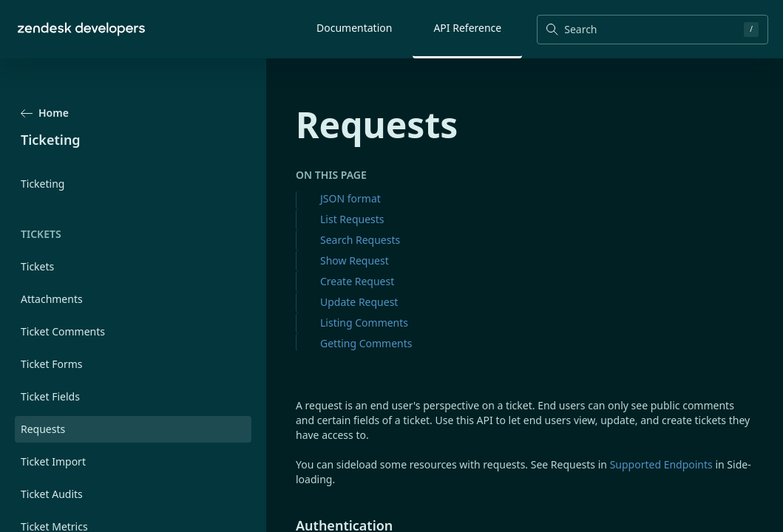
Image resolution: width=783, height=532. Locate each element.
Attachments (52, 299)
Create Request (357, 281)
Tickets (37, 266)
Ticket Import (53, 461)
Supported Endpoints (661, 464)
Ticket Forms (52, 364)
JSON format (350, 198)
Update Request (359, 302)
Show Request (355, 260)
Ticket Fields (50, 396)
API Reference (467, 28)
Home (45, 113)
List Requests (352, 219)
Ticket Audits (52, 494)
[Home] (81, 29)
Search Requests (360, 240)
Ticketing (43, 184)
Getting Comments (366, 343)
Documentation (354, 28)
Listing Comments (364, 323)
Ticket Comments (63, 331)
